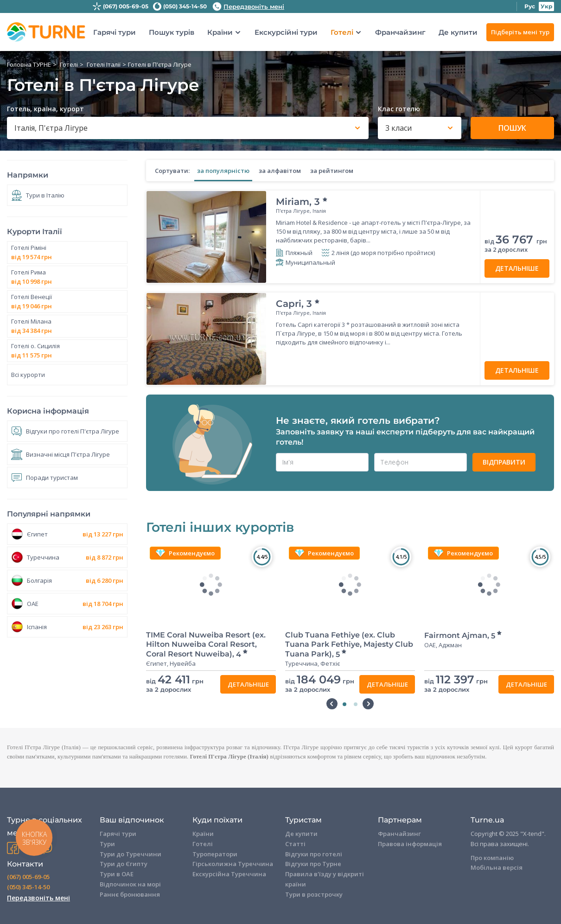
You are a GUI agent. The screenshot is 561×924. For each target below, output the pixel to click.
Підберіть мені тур (520, 32)
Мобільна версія (497, 867)
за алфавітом (280, 171)
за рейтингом (332, 171)
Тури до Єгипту (124, 864)
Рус (530, 6)
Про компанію (492, 858)
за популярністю (223, 171)
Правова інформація (410, 844)
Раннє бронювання (130, 894)
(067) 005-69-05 (126, 6)
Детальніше (517, 268)
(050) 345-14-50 (185, 6)
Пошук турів (172, 32)
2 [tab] (356, 704)
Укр (546, 6)
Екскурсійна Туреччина (229, 874)
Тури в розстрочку (314, 894)
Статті (295, 844)
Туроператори (215, 854)
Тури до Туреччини (131, 854)
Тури (107, 844)
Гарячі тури (115, 32)
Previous (332, 704)
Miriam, (302, 202)
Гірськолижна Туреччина (233, 864)
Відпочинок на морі (130, 884)
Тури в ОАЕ (117, 874)
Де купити (458, 32)
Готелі (342, 32)
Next (368, 704)
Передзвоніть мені (248, 6)
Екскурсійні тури (286, 32)
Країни (220, 32)
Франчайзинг (400, 32)
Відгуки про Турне (313, 864)
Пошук (512, 128)
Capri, (298, 304)
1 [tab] (344, 704)
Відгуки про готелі (314, 854)
